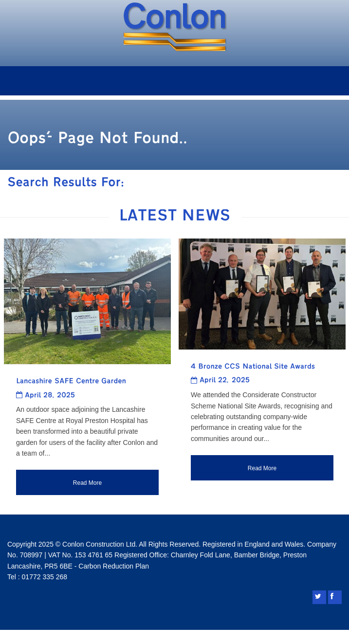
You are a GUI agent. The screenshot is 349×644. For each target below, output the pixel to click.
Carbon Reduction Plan (114, 566)
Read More (87, 483)
